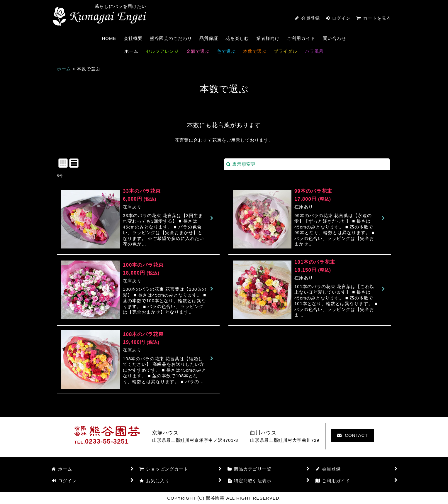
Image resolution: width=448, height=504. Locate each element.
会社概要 (133, 38)
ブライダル (286, 51)
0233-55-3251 (107, 441)
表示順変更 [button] (241, 164)
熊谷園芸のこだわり (171, 38)
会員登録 (310, 18)
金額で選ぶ (198, 51)
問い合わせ (335, 38)
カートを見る (374, 18)
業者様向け (268, 38)
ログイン (341, 18)
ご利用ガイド (301, 38)
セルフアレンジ (162, 51)
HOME (109, 38)
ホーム (131, 51)
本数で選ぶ (255, 51)
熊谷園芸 (99, 17)
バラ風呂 (314, 51)
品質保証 (209, 38)
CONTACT (352, 435)
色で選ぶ (226, 51)
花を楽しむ (237, 38)
